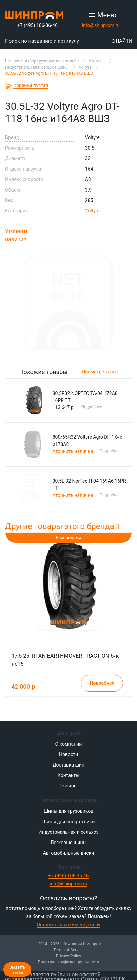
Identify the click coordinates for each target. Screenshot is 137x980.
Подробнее (92, 407)
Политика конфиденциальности (69, 962)
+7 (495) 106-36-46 (37, 25)
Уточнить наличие (17, 235)
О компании (69, 744)
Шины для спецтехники (69, 822)
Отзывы (68, 786)
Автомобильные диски (69, 853)
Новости (68, 754)
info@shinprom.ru (101, 25)
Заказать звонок (17, 970)
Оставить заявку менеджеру (68, 925)
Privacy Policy (68, 956)
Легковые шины (69, 843)
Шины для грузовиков (68, 811)
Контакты (68, 775)
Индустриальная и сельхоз (68, 832)
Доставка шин (68, 765)
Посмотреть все (100, 372)
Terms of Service (68, 950)
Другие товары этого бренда (62, 526)
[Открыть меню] (103, 15)
